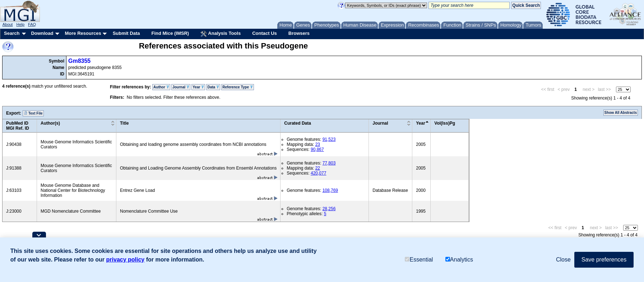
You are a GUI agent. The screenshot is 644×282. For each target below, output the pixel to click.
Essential (419, 260)
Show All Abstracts (621, 113)
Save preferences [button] (604, 260)
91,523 (329, 139)
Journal (181, 87)
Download (42, 33)
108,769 (330, 190)
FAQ (32, 24)
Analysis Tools (221, 34)
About (8, 24)
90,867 (317, 149)
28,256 (329, 209)
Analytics (459, 260)
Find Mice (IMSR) (170, 33)
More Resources (83, 33)
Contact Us (265, 33)
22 (318, 168)
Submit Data (126, 33)
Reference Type (238, 87)
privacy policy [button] (126, 260)
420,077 (318, 173)
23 (318, 144)
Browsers (299, 33)
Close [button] (563, 260)
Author (161, 87)
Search (12, 33)
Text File (33, 113)
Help (20, 24)
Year (198, 87)
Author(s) (50, 123)
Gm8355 (79, 61)
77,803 (329, 163)
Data (213, 87)
